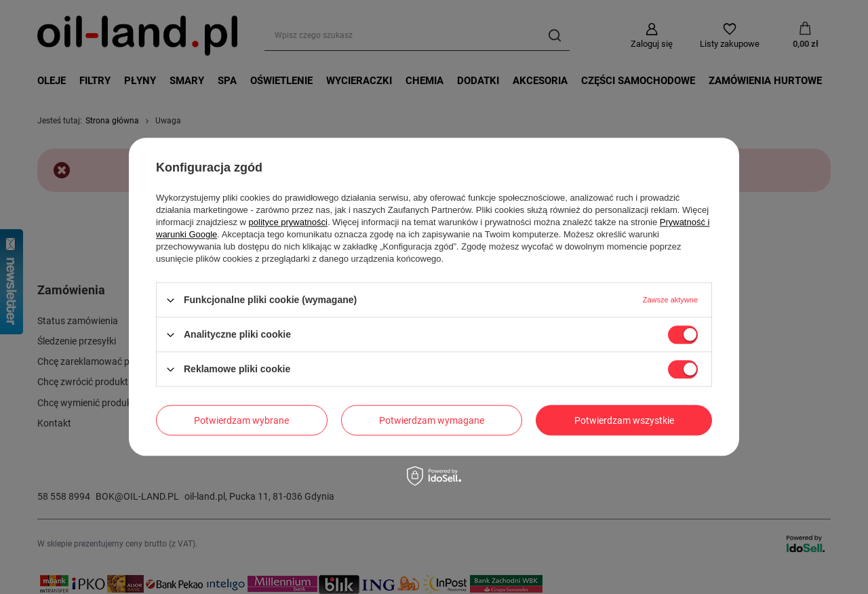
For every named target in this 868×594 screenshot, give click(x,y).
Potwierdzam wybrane (241, 420)
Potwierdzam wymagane (432, 420)
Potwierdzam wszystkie (624, 420)
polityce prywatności (288, 222)
